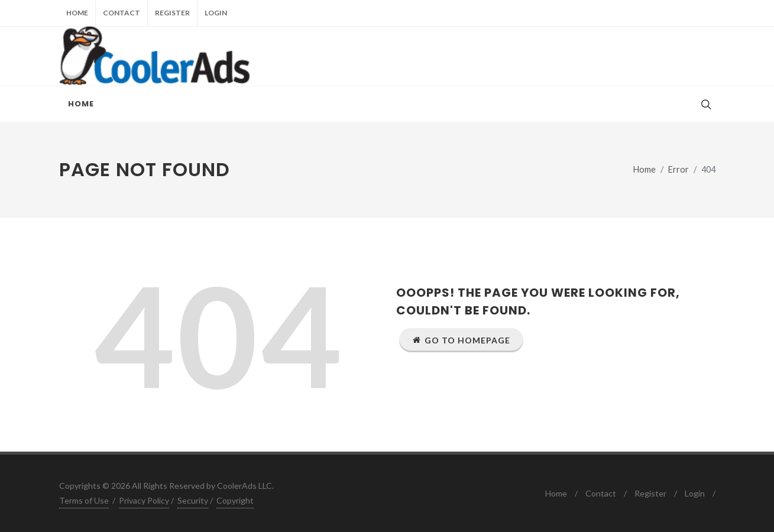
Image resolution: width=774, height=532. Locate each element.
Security (193, 500)
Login (216, 13)
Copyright (235, 500)
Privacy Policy (144, 500)
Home (77, 13)
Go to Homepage (461, 340)
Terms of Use (84, 500)
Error (679, 169)
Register (172, 13)
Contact (122, 13)
